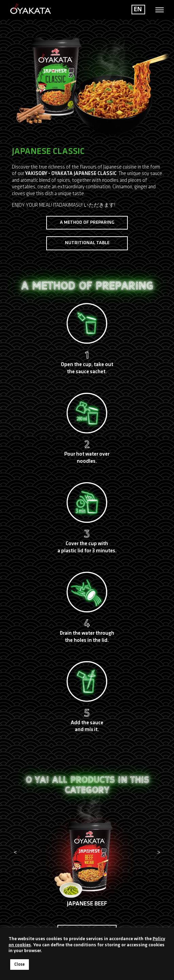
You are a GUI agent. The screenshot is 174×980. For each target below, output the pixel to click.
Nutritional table (87, 243)
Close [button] (20, 965)
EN (138, 10)
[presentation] (15, 853)
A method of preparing (87, 223)
